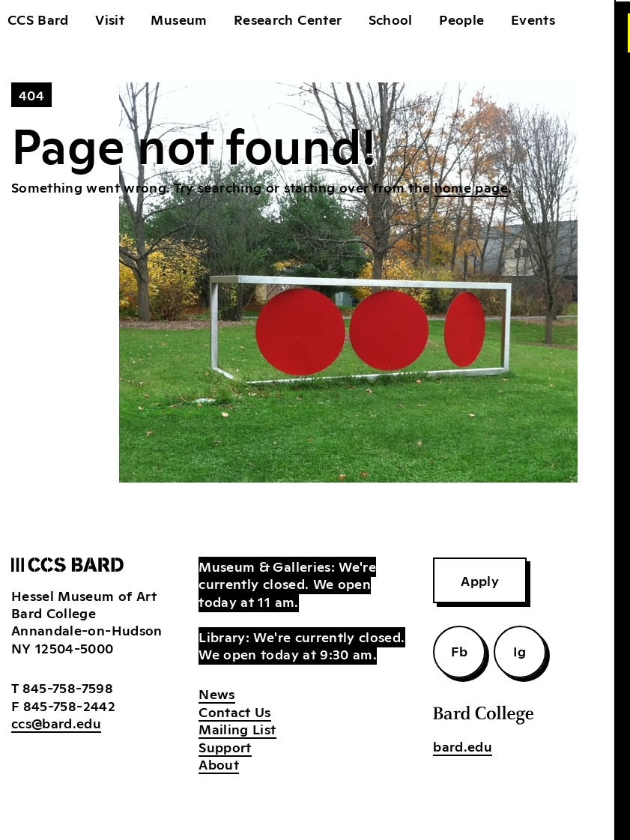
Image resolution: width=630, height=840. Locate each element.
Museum (179, 19)
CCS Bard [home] (38, 19)
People (461, 19)
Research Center (288, 19)
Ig (520, 650)
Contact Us (235, 711)
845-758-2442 (69, 705)
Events (533, 19)
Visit (110, 19)
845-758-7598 (68, 687)
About (219, 764)
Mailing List (237, 728)
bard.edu (463, 746)
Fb (459, 650)
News (216, 693)
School (391, 19)
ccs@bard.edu (56, 722)
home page (471, 187)
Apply (480, 580)
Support (225, 746)
